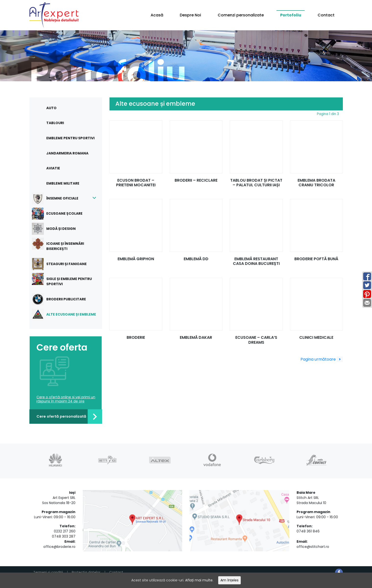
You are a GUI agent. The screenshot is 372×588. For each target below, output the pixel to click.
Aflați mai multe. (201, 580)
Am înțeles (234, 580)
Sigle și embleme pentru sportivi (66, 280)
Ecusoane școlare (61, 214)
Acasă (157, 15)
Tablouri (55, 123)
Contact (326, 15)
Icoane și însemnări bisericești (62, 244)
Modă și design (57, 229)
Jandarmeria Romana (67, 153)
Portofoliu (291, 15)
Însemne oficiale (59, 198)
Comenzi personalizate (241, 15)
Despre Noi (190, 15)
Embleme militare (63, 183)
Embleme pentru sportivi (70, 138)
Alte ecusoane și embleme (68, 314)
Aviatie (53, 168)
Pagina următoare (322, 359)
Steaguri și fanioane (63, 264)
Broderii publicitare (63, 299)
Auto (51, 108)
